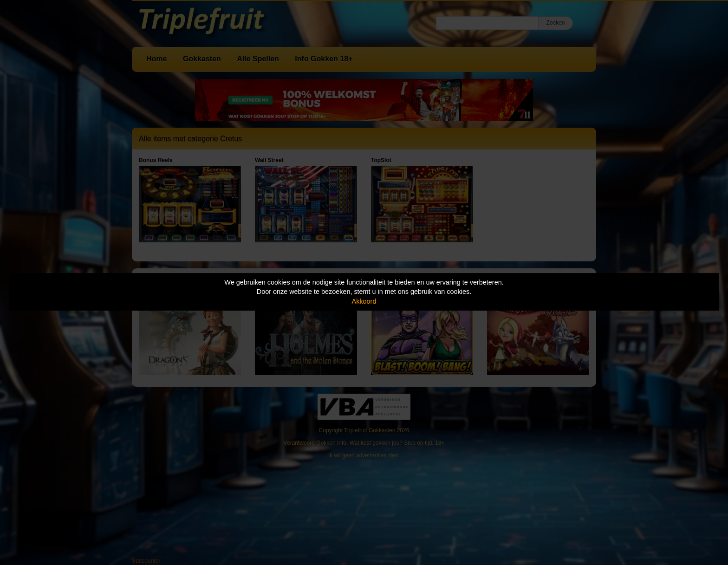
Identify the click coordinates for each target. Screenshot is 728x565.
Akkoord (364, 301)
